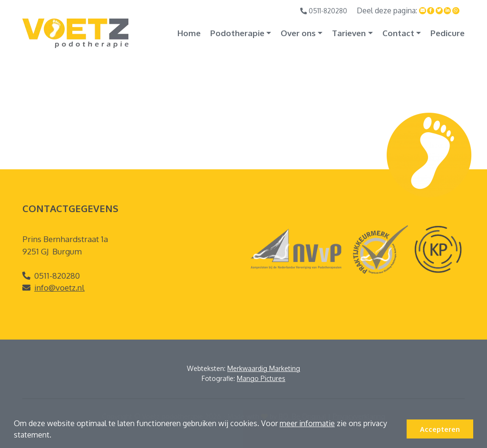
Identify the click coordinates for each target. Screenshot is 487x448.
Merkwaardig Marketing (264, 368)
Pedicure (448, 33)
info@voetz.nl (59, 287)
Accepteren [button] (440, 429)
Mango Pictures (261, 378)
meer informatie (307, 423)
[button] (55, 436)
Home (189, 33)
